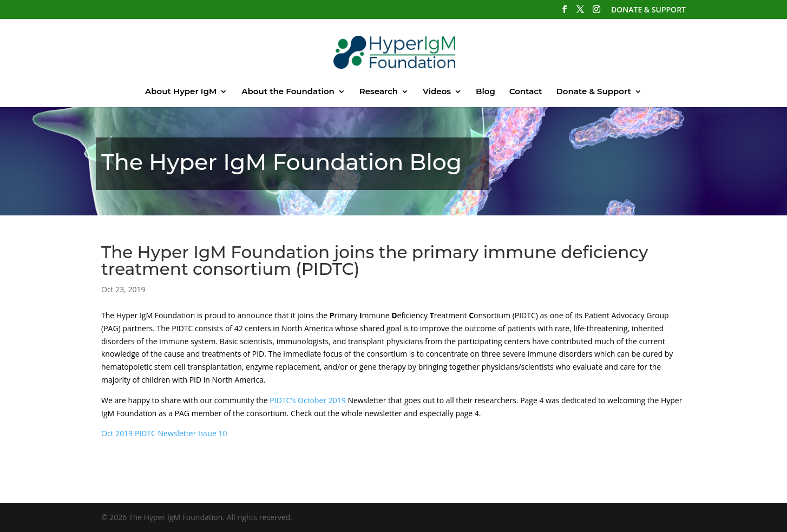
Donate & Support (593, 92)
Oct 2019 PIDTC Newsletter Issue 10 (164, 433)
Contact (526, 92)
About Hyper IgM (181, 92)
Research (379, 92)
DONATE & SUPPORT (648, 10)
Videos (437, 92)
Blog (486, 92)
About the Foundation (288, 92)
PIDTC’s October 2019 (308, 400)
